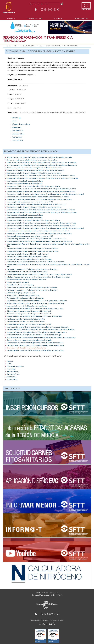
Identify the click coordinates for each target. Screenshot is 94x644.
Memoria (17, 117)
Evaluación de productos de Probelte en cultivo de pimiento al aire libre (32, 269)
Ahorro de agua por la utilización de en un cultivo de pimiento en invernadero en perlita (39, 157)
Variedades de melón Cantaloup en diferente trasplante (26, 280)
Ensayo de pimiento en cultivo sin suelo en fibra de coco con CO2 (30, 202)
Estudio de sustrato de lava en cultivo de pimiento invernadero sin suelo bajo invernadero (38, 277)
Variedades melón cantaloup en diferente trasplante (25, 298)
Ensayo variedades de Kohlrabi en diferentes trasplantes (27, 306)
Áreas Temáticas (81, 19)
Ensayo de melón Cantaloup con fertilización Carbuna (26, 322)
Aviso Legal (45, 620)
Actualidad (58, 19)
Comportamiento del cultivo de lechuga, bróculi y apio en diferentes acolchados (35, 343)
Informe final (16, 127)
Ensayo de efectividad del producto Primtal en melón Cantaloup (29, 259)
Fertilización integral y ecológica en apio (21, 293)
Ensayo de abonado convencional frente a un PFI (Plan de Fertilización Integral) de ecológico (39, 199)
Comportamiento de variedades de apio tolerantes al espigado (29, 340)
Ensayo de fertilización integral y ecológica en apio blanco (27, 272)
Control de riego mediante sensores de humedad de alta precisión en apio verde (35, 345)
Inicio (8, 46)
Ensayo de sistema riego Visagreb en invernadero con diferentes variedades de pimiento (38, 327)
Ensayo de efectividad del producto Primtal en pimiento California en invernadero (36, 262)
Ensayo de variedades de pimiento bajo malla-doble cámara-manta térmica (33, 186)
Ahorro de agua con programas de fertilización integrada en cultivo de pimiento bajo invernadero (41, 337)
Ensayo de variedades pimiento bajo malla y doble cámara (27, 256)
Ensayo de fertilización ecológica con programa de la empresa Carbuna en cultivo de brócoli (39, 241)
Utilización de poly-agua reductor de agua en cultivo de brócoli (29, 311)
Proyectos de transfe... (53, 46)
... (41, 46)
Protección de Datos (57, 620)
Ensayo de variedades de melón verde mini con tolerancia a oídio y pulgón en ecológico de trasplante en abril (45, 194)
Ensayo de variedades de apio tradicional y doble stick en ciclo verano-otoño (34, 173)
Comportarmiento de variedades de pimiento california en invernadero (32, 160)
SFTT (15, 46)
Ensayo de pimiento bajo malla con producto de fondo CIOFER (29, 324)
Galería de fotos (18, 130)
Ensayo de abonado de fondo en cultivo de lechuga (25, 181)
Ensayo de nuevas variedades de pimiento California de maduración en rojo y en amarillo (38, 197)
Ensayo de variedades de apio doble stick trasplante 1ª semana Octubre (32, 249)
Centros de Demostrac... (28, 46)
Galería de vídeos (18, 134)
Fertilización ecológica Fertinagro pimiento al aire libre (26, 319)
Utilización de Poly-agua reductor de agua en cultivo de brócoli (29, 314)
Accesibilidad (35, 620)
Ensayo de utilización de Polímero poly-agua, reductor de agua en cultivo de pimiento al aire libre (41, 329)
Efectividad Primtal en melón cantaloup (20, 285)
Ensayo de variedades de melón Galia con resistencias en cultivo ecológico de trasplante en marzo (41, 189)
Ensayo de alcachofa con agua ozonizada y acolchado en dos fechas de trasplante (35, 170)
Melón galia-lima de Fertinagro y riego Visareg (23, 295)
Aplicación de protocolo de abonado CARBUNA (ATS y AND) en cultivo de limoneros (37, 301)
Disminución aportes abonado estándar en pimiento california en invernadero (34, 168)
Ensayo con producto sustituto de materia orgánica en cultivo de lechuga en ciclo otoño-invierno (41, 176)
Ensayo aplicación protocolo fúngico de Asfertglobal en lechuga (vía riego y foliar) (35, 351)
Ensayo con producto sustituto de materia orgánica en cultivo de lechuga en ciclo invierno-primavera (42, 178)
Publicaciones (17, 137)
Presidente (11, 19)
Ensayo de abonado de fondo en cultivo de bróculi (24, 183)
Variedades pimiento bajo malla (18, 282)
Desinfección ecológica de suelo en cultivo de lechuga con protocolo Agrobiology (35, 303)
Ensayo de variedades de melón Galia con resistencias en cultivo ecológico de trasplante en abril (41, 191)
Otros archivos (17, 140)
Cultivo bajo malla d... (72, 46)
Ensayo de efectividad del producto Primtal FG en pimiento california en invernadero (37, 332)
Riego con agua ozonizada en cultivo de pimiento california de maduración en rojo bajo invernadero (42, 162)
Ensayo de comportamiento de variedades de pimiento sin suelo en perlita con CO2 (36, 205)
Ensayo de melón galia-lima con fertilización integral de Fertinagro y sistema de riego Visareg (39, 274)
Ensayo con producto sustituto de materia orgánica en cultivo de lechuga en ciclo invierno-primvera (42, 212)
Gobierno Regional (34, 19)
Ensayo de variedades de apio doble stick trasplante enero (28, 254)
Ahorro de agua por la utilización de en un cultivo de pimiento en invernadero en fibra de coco (42, 165)
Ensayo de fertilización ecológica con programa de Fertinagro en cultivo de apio (35, 309)
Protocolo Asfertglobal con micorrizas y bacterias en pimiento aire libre (32, 288)
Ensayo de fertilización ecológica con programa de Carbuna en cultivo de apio (34, 316)
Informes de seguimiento (21, 124)
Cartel (14, 121)
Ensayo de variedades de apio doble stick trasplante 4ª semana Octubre (32, 251)
